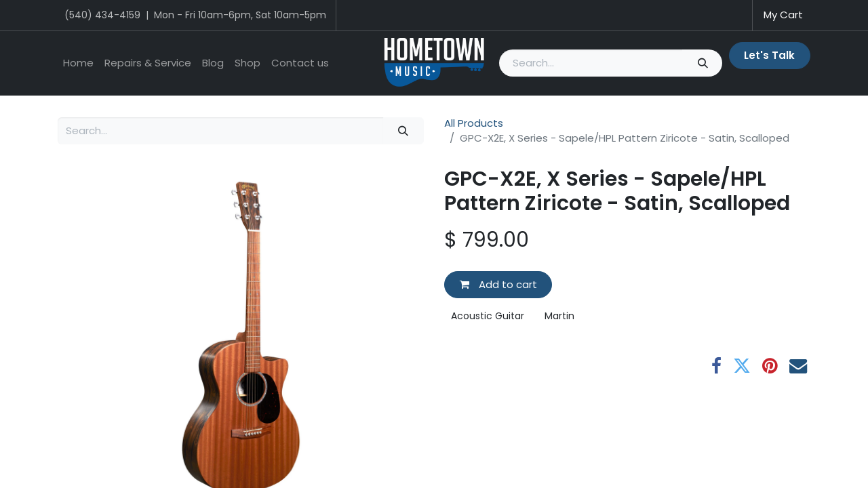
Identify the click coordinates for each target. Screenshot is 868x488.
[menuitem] (78, 63)
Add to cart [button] (498, 284)
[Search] (702, 63)
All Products (474, 123)
